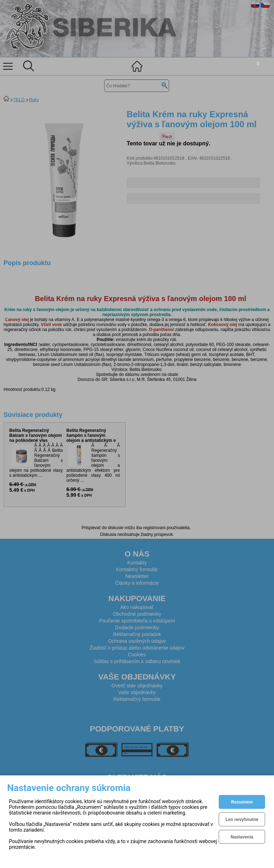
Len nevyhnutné (242, 820)
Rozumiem (242, 802)
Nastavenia (242, 837)
